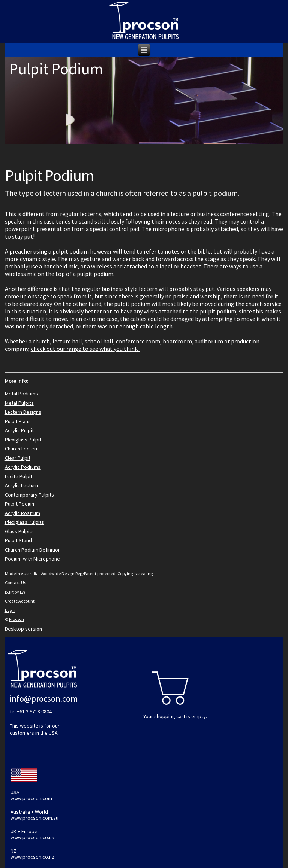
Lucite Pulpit (19, 476)
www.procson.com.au (34, 818)
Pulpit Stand (18, 540)
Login (10, 610)
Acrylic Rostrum (22, 513)
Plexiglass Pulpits (24, 522)
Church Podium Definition (33, 550)
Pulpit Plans (18, 421)
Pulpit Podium (20, 504)
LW (22, 592)
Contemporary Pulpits (29, 495)
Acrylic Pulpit (19, 430)
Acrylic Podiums (23, 467)
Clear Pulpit (18, 458)
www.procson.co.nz (32, 857)
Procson (16, 619)
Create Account (20, 601)
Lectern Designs (23, 412)
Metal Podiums (21, 394)
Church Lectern (22, 449)
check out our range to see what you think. (85, 349)
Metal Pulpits (19, 403)
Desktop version (23, 629)
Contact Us (15, 582)
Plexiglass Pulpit (23, 440)
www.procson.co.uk (32, 837)
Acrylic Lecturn (21, 485)
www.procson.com (31, 798)
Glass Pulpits (19, 531)
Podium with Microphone (32, 559)
